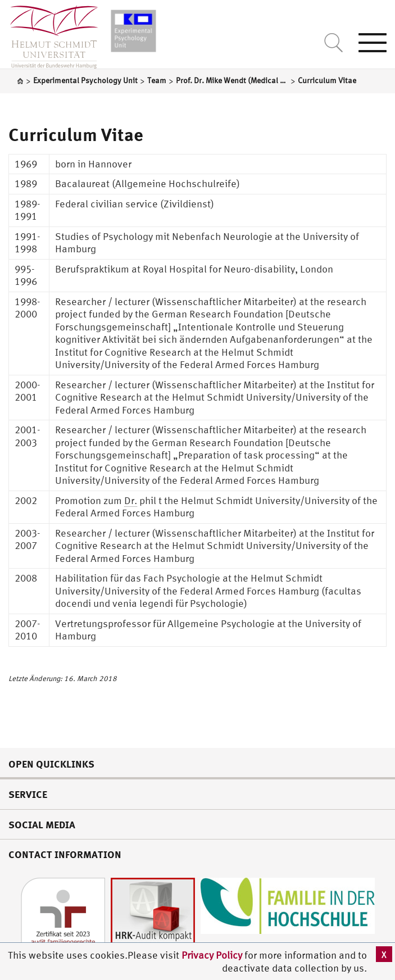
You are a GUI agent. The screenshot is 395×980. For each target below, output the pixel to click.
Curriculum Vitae (76, 134)
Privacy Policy (213, 955)
